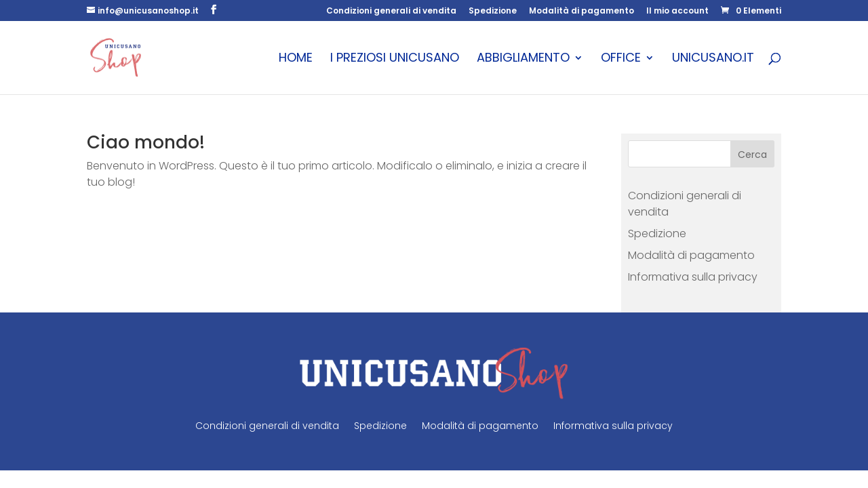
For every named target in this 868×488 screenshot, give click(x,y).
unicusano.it (713, 59)
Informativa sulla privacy (693, 277)
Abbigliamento (523, 59)
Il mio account (677, 12)
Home (296, 59)
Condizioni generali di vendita (391, 12)
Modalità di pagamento (581, 12)
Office (621, 59)
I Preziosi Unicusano (395, 59)
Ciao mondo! (146, 142)
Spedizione (493, 12)
